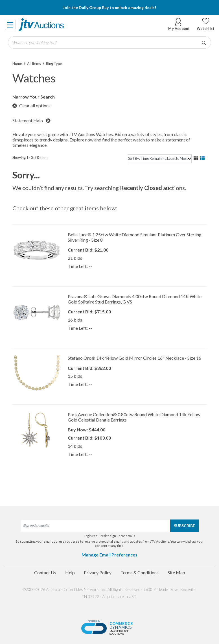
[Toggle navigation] (10, 24)
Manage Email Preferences (109, 555)
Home (17, 64)
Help (70, 572)
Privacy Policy (98, 572)
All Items (34, 64)
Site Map (176, 572)
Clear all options (31, 105)
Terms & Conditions (140, 572)
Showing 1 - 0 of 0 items (30, 158)
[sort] (160, 159)
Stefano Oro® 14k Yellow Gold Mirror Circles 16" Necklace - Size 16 (134, 358)
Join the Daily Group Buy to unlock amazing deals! (109, 7)
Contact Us (45, 572)
